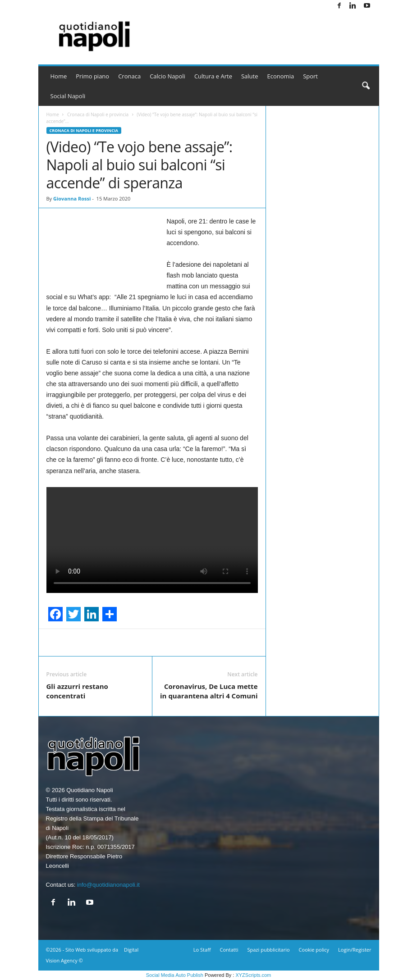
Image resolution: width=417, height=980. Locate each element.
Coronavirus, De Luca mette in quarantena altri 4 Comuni (209, 691)
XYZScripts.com (253, 975)
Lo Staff (202, 950)
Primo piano (92, 76)
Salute (250, 76)
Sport (310, 76)
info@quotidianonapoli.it (108, 885)
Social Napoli (68, 96)
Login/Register (355, 950)
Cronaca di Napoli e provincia (98, 114)
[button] (366, 86)
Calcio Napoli (167, 76)
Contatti (229, 950)
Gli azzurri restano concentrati (77, 691)
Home (59, 76)
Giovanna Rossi (72, 198)
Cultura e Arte (213, 76)
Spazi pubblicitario (268, 950)
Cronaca (129, 76)
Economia (281, 76)
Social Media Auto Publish (175, 975)
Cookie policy (314, 950)
